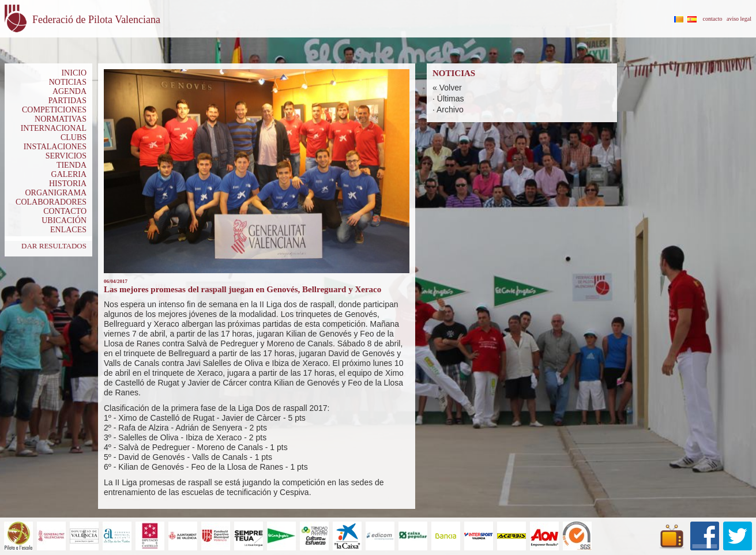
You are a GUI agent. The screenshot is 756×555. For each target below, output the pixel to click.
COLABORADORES (51, 202)
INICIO (74, 73)
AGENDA (69, 91)
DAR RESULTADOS (54, 246)
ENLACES (68, 230)
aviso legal (739, 19)
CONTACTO (65, 211)
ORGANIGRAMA (56, 193)
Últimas (451, 99)
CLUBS (74, 137)
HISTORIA (68, 184)
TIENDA (72, 165)
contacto (713, 19)
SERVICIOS (66, 156)
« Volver (447, 88)
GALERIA (69, 174)
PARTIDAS (67, 101)
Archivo (450, 110)
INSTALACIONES (55, 147)
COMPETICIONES (54, 110)
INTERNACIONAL (54, 128)
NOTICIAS (68, 82)
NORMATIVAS (61, 119)
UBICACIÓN (64, 220)
